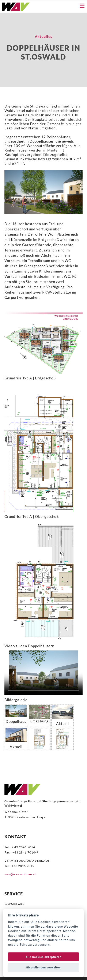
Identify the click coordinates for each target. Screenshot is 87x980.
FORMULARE (14, 904)
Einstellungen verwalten (43, 967)
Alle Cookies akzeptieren (43, 957)
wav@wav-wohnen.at (20, 874)
